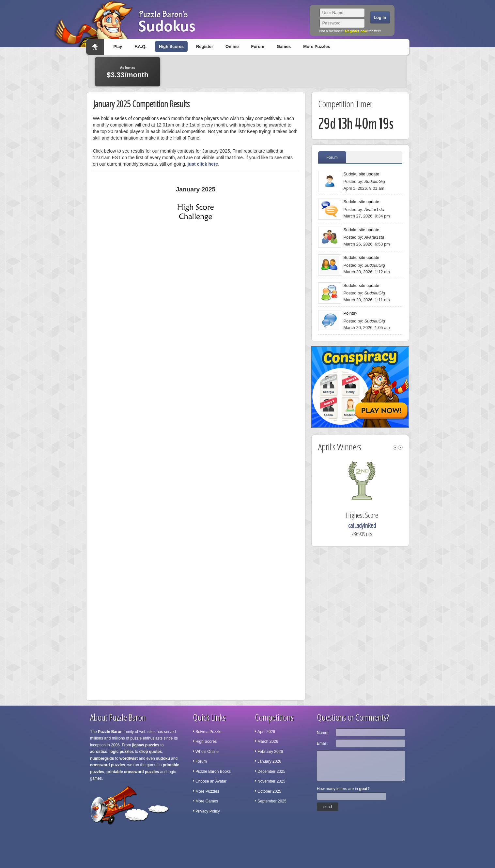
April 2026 (266, 732)
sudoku (163, 758)
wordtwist (129, 758)
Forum (257, 46)
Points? (351, 313)
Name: (323, 733)
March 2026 (268, 741)
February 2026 (270, 752)
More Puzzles (317, 46)
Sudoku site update (362, 174)
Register (205, 46)
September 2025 (272, 801)
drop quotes (151, 752)
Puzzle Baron (110, 732)
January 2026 (269, 761)
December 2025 (271, 771)
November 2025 (271, 781)
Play (118, 46)
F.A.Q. (140, 46)
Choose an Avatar (211, 781)
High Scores (171, 46)
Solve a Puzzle (208, 732)
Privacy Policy (208, 811)
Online (232, 46)
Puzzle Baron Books (213, 771)
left (395, 448)
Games (284, 46)
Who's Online (207, 752)
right (400, 448)
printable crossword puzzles (133, 772)
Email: (322, 743)
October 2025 (269, 791)
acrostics (99, 752)
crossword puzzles (108, 765)
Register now (356, 31)
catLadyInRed (372, 525)
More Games (207, 801)
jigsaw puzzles (146, 745)
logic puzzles (122, 752)
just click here (203, 164)
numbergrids (102, 758)
